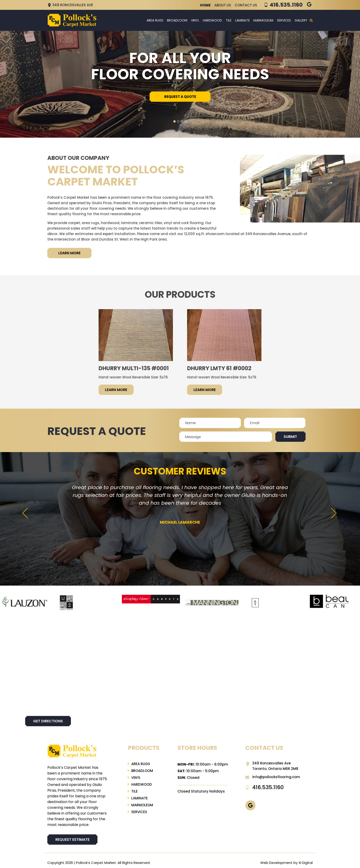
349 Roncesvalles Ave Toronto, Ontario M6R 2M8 (272, 766)
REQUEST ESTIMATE (72, 840)
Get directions (48, 721)
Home (205, 5)
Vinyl (195, 20)
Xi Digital (306, 863)
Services (284, 20)
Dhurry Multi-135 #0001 (134, 368)
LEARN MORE (69, 253)
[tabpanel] (180, 84)
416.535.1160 (286, 5)
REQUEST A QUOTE (180, 97)
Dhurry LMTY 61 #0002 (219, 368)
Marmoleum (263, 20)
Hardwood (212, 20)
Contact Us (246, 5)
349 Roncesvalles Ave (70, 5)
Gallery (301, 20)
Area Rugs (155, 20)
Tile (229, 20)
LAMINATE (242, 20)
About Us (223, 5)
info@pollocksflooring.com (273, 777)
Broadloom (177, 20)
